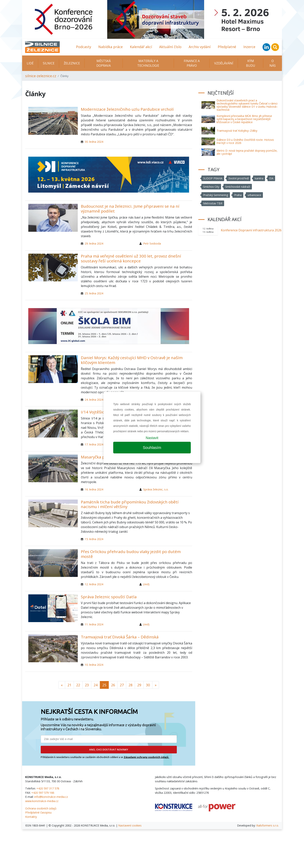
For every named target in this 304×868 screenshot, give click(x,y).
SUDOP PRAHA (213, 178)
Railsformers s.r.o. (268, 825)
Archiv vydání (200, 47)
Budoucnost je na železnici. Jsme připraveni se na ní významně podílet (130, 209)
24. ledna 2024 (94, 400)
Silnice (49, 63)
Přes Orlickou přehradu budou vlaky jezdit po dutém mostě (131, 554)
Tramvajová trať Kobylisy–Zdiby (237, 131)
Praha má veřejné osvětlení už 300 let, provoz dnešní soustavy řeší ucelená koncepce (131, 258)
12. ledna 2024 (94, 584)
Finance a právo (192, 63)
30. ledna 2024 (94, 142)
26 (113, 685)
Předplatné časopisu (38, 812)
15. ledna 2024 (94, 539)
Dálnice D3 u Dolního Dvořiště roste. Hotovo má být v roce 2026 (245, 141)
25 (104, 685)
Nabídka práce (111, 47)
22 (78, 685)
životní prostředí (239, 178)
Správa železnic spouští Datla (109, 597)
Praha (238, 195)
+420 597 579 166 (43, 793)
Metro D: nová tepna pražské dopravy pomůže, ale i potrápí (247, 152)
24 (96, 685)
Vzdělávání (224, 63)
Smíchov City (211, 187)
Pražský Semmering (216, 195)
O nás (273, 63)
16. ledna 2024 (94, 489)
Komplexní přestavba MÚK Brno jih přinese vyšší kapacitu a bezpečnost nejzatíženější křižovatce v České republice (244, 119)
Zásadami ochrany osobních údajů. (146, 757)
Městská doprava (104, 63)
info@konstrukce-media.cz (51, 797)
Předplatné (227, 47)
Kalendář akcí (141, 47)
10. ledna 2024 (94, 665)
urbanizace (254, 195)
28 (130, 685)
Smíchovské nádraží (238, 187)
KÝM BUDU (251, 63)
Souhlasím (152, 448)
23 (87, 685)
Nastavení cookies (130, 825)
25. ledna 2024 (94, 293)
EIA (272, 178)
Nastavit (152, 438)
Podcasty (84, 47)
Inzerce (249, 47)
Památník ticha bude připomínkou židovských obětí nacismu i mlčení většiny (130, 504)
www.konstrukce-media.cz (42, 801)
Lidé (30, 63)
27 (122, 685)
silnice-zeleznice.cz (41, 76)
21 (69, 685)
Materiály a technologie (148, 63)
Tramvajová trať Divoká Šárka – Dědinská (120, 637)
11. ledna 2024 (94, 624)
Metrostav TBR (213, 203)
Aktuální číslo (170, 47)
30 (148, 685)
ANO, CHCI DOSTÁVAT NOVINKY (109, 750)
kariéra (260, 178)
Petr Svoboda (152, 243)
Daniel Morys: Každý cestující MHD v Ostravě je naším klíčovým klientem (132, 360)
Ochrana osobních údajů (41, 808)
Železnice (72, 63)
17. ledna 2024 (94, 444)
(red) (146, 584)
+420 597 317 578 (48, 788)
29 (139, 685)
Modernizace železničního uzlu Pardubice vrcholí (127, 109)
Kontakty (31, 817)
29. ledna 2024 (94, 243)
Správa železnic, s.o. (156, 489)
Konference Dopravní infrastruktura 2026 (251, 230)
